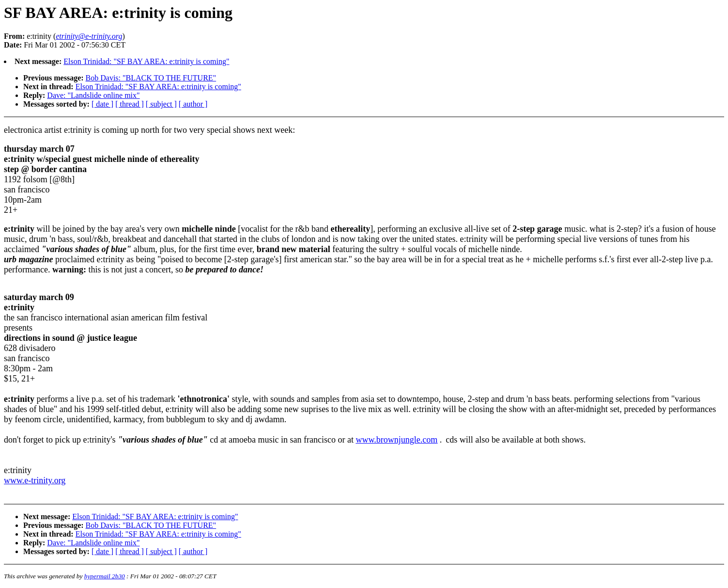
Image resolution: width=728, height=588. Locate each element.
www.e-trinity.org (35, 480)
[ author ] (193, 104)
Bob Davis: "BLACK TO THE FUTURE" (151, 78)
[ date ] (102, 104)
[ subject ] (161, 104)
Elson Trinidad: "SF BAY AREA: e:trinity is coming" (146, 61)
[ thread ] (130, 104)
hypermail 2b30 (105, 576)
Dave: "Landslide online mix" (93, 95)
